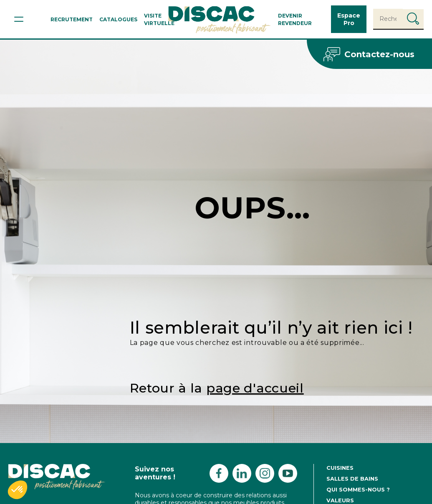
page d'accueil (255, 388)
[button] (18, 490)
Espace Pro (349, 19)
